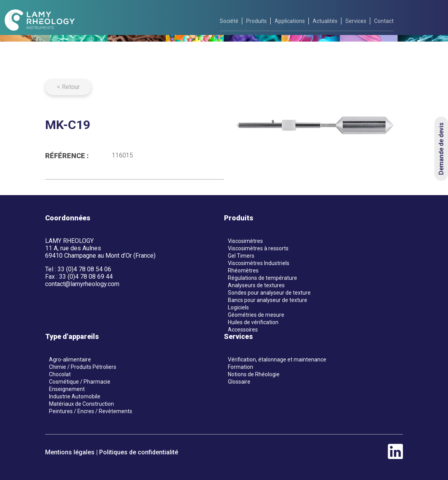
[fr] (418, 21)
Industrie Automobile (75, 396)
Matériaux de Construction (81, 404)
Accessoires (243, 330)
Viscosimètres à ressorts (258, 248)
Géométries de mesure (256, 315)
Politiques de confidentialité (139, 452)
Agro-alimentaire (70, 360)
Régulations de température (262, 278)
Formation (241, 367)
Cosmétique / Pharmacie (80, 382)
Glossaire (239, 382)
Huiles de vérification (253, 322)
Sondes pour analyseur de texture (269, 293)
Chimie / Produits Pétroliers (83, 367)
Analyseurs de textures (256, 285)
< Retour (68, 87)
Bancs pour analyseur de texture (268, 300)
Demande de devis (441, 149)
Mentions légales (70, 452)
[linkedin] (395, 457)
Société (229, 21)
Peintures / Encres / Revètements (91, 411)
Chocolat (60, 374)
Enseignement (67, 389)
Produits (256, 21)
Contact (384, 21)
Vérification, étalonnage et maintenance (277, 360)
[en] (437, 21)
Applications (290, 21)
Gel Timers (241, 256)
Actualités (325, 21)
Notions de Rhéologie (254, 374)
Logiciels (238, 307)
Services (356, 21)
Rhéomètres (243, 271)
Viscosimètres (245, 241)
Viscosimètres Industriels (259, 263)
